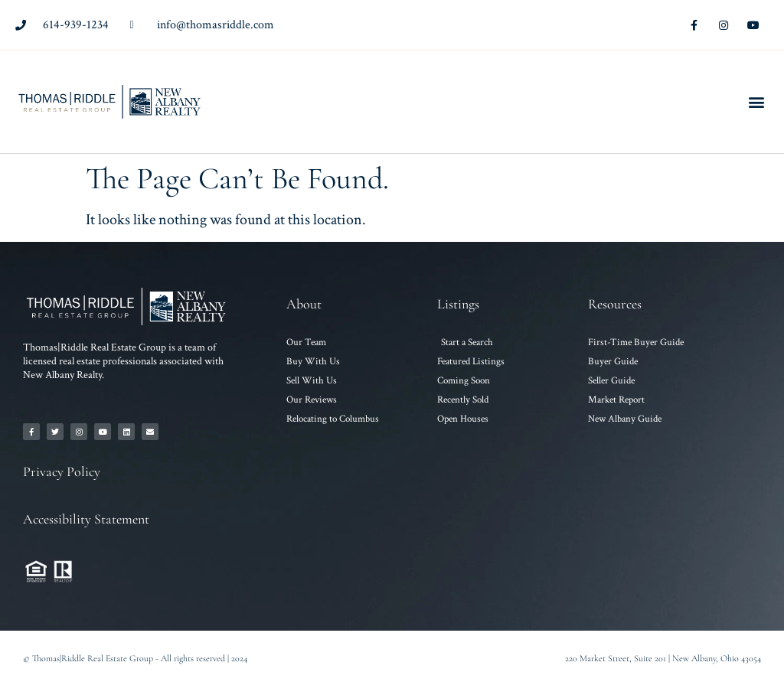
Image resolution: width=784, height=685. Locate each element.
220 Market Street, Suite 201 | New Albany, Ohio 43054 (663, 658)
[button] (756, 102)
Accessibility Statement (86, 519)
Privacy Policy (62, 471)
